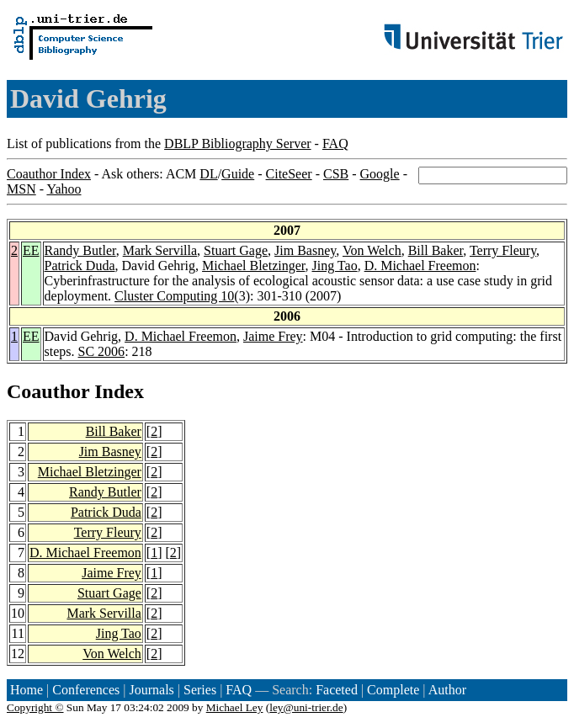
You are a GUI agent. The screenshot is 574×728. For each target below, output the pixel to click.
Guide (238, 174)
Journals (151, 690)
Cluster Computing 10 (174, 296)
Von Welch (372, 250)
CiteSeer (289, 174)
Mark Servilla (160, 250)
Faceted (337, 690)
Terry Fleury (503, 250)
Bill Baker (436, 250)
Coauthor (48, 391)
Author (447, 690)
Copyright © (35, 707)
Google (380, 174)
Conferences (86, 690)
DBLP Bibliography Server (238, 143)
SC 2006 (102, 351)
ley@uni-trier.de (306, 707)
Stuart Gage (236, 250)
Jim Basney (305, 250)
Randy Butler (80, 250)
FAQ (335, 143)
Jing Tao (334, 266)
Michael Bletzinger (253, 266)
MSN (21, 189)
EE (31, 250)
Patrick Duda (80, 266)
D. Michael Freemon (420, 266)
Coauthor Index (49, 174)
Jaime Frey (273, 336)
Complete (393, 690)
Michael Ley (235, 707)
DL (208, 174)
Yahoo (64, 189)
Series (200, 690)
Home (27, 690)
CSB (336, 174)
